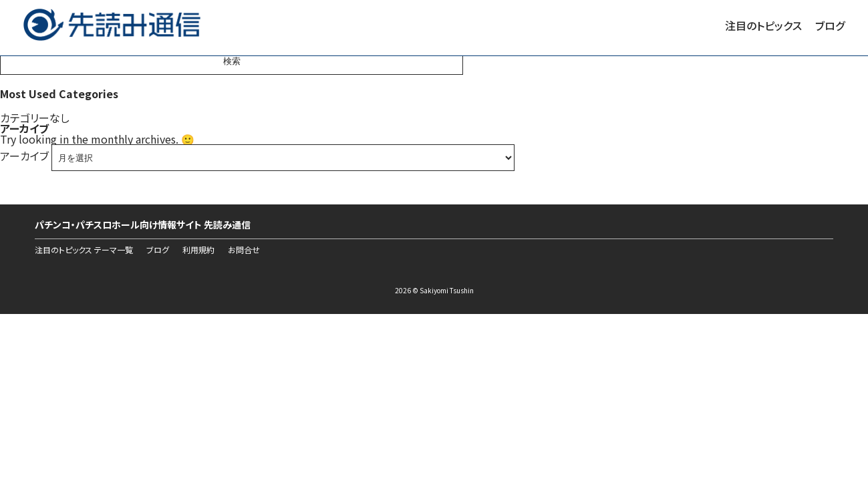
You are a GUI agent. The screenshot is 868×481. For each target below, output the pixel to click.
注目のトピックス (763, 25)
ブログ (830, 25)
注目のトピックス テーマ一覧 (84, 250)
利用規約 (198, 250)
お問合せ (244, 250)
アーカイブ (24, 156)
